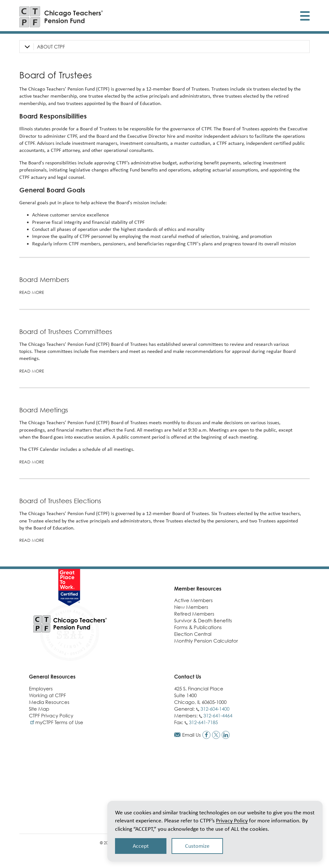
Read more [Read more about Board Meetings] (32, 462)
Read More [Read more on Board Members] (32, 292)
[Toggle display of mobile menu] (305, 17)
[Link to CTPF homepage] (61, 17)
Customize (197, 846)
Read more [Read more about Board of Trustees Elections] (32, 540)
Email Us (191, 735)
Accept (141, 846)
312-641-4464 (218, 715)
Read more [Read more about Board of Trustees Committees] (32, 371)
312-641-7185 (203, 722)
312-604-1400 (215, 709)
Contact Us (188, 677)
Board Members (44, 280)
